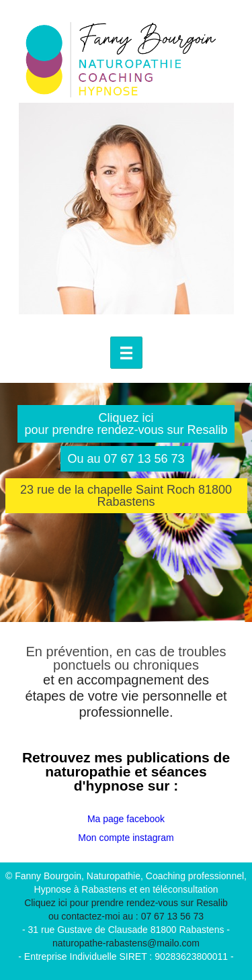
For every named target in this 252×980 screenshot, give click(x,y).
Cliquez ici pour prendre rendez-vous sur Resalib (126, 424)
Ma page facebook (126, 819)
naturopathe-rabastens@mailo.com (126, 943)
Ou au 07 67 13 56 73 (126, 459)
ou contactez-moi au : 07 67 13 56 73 (126, 916)
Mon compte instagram (126, 838)
